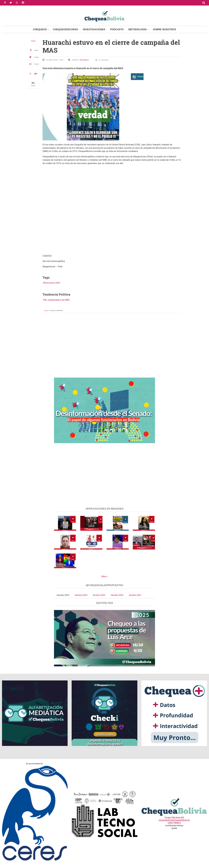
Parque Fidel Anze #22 (174, 817)
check (33, 41)
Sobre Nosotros (164, 29)
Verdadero (85, 60)
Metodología (138, 29)
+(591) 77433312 (174, 823)
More (104, 576)
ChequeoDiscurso (66, 29)
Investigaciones (94, 29)
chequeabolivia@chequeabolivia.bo (174, 820)
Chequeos (40, 29)
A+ (36, 74)
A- (30, 74)
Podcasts (117, 29)
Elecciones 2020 (52, 283)
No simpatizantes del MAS (57, 300)
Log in (46, 311)
